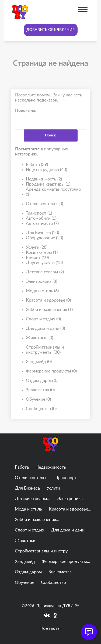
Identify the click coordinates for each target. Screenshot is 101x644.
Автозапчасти (42, 224)
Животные (39, 338)
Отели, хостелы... (32, 478)
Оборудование (44, 238)
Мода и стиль (42, 291)
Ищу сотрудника (46, 170)
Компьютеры (42, 253)
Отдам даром (42, 381)
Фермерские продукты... (66, 562)
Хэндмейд (39, 362)
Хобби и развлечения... (37, 520)
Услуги (37, 247)
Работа (37, 165)
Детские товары (45, 272)
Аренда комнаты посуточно (53, 192)
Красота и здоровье (48, 300)
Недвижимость (44, 179)
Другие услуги (44, 263)
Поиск (50, 135)
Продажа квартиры (48, 184)
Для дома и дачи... (69, 530)
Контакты (51, 628)
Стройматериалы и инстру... (43, 551)
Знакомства (40, 390)
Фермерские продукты (51, 371)
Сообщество (41, 409)
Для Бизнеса (42, 233)
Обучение (38, 399)
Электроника (41, 282)
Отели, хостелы (44, 204)
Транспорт (39, 213)
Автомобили (41, 218)
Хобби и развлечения (49, 310)
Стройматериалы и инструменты (45, 350)
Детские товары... (33, 499)
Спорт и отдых (43, 319)
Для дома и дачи (45, 329)
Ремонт (37, 258)
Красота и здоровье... (70, 509)
